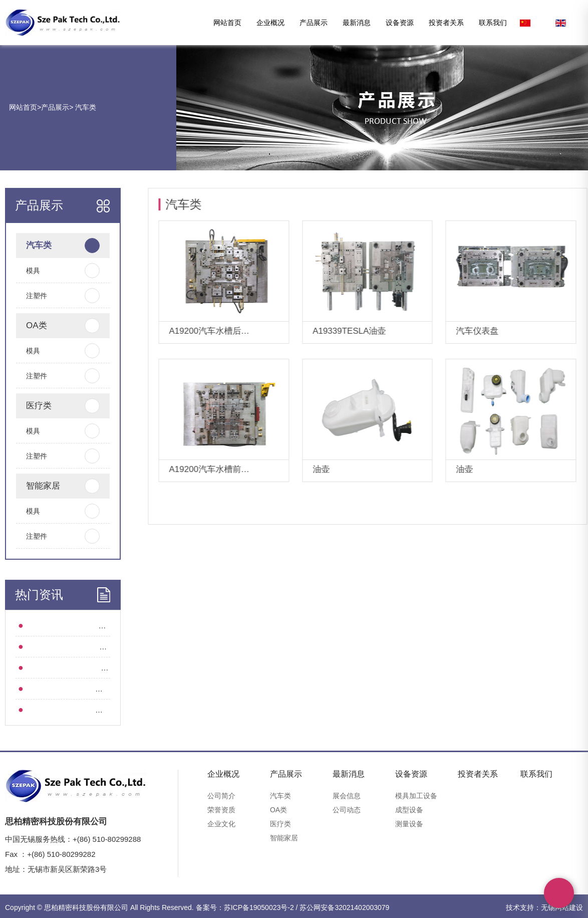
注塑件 (51, 296)
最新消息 (357, 23)
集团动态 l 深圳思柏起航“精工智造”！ (78, 668)
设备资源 (400, 23)
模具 (51, 271)
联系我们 (493, 23)
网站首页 (227, 23)
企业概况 (270, 23)
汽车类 (85, 107)
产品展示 (314, 23)
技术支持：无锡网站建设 (544, 907)
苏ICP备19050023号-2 (259, 907)
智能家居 (51, 486)
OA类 (51, 326)
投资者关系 (446, 23)
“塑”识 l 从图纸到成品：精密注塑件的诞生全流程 (97, 626)
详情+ (276, 332)
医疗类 (51, 406)
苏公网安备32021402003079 (344, 907)
